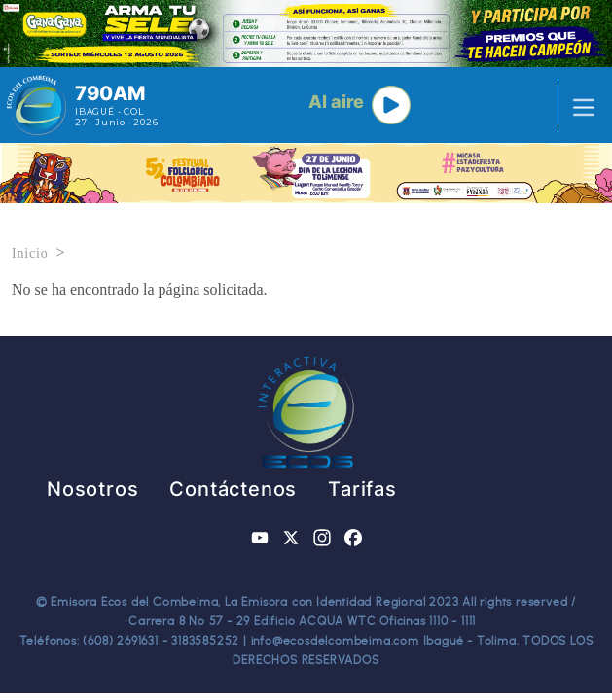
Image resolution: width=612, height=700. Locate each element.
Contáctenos (233, 489)
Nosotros (92, 489)
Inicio (30, 253)
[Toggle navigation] (578, 105)
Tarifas (362, 489)
